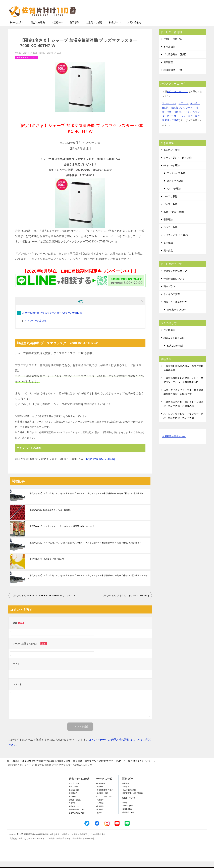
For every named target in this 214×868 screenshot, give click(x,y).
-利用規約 (126, 793)
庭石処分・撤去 (172, 156)
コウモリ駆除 (171, 234)
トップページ (74, 790)
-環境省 (125, 809)
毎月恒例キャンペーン (27, 64)
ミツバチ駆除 (174, 195)
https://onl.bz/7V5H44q (101, 466)
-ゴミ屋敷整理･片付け (104, 796)
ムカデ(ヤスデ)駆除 (174, 218)
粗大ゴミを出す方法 (174, 344)
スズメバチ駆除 (175, 187)
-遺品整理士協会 (128, 819)
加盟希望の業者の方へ (174, 443)
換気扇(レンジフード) (182, 114)
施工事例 (75, 29)
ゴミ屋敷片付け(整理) (175, 61)
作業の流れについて (174, 285)
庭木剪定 (168, 257)
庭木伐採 (168, 249)
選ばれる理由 (38, 29)
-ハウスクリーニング (104, 803)
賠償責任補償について (77, 816)
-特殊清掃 (100, 806)
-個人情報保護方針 (129, 796)
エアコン (183, 110)
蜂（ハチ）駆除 (172, 172)
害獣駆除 (168, 226)
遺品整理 (168, 69)
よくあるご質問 (172, 301)
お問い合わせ (134, 29)
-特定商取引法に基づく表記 (132, 800)
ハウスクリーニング (177, 98)
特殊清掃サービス (173, 77)
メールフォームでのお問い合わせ (175, 20)
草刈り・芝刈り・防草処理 (178, 164)
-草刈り (99, 819)
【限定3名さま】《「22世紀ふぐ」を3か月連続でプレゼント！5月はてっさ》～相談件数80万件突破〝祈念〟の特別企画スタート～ (88, 584)
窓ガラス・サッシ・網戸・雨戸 (183, 123)
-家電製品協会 (127, 816)
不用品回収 (169, 53)
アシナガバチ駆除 (176, 180)
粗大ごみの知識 (175, 352)
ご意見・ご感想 (94, 29)
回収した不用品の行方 (175, 308)
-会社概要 (126, 790)
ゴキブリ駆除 (171, 211)
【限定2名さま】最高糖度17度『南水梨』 (47, 566)
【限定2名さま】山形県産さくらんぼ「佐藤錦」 (50, 516)
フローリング (169, 110)
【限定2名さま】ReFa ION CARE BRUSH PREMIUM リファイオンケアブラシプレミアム (46, 602)
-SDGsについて (128, 812)
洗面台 (177, 118)
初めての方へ (17, 29)
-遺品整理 (100, 793)
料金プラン (115, 29)
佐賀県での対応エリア (175, 277)
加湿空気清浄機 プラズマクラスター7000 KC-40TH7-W (52, 319)
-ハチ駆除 (100, 809)
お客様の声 (57, 29)
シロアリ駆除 (171, 203)
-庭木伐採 (100, 813)
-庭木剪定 (100, 816)
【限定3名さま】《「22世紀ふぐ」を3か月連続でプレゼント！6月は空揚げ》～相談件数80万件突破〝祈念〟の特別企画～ (85, 549)
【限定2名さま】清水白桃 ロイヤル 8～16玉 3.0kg (125, 602)
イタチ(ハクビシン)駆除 (176, 242)
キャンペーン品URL (36, 327)
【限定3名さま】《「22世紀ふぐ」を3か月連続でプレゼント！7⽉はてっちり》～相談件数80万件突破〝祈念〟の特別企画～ (86, 500)
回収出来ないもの (176, 316)
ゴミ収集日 (169, 337)
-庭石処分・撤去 (102, 800)
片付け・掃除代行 (173, 46)
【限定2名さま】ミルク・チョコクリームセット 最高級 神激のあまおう (61, 533)
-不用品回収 (101, 790)
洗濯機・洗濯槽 (170, 127)
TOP (66, 767)
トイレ (187, 118)
